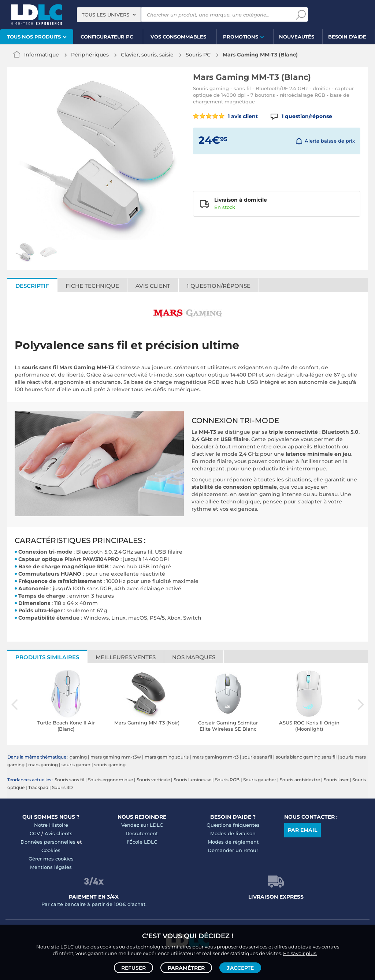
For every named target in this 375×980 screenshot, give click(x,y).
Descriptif (32, 286)
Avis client (153, 286)
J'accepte (240, 968)
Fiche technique (92, 286)
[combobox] (109, 15)
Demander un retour (233, 850)
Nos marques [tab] (194, 657)
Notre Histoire (51, 825)
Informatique (42, 55)
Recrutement (142, 833)
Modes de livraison (233, 833)
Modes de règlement (233, 842)
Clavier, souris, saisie (147, 55)
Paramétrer (186, 968)
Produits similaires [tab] (47, 657)
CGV (35, 833)
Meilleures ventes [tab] (126, 657)
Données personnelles (48, 842)
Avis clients (59, 833)
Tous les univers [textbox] (105, 15)
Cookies (51, 850)
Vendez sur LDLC (142, 825)
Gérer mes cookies (51, 859)
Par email (302, 830)
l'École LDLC (142, 842)
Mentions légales (51, 867)
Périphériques (90, 55)
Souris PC (198, 55)
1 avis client (225, 116)
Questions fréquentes (233, 825)
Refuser (133, 968)
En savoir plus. (300, 953)
